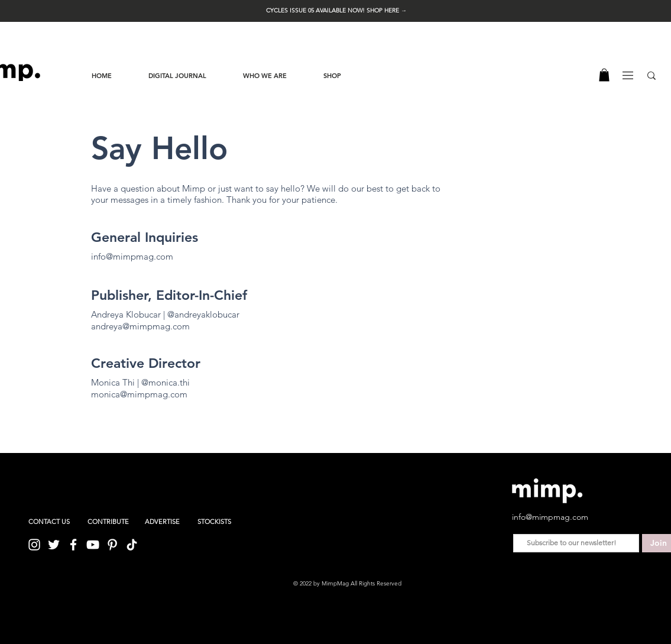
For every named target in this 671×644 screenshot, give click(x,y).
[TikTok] (132, 545)
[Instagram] (34, 545)
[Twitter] (54, 545)
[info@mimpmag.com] (553, 517)
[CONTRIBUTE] (108, 522)
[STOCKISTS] (215, 522)
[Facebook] (73, 545)
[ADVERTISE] (162, 522)
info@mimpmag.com (132, 256)
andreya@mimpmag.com (140, 326)
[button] (336, 10)
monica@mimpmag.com (139, 394)
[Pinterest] (112, 545)
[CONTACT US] (49, 522)
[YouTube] (93, 545)
